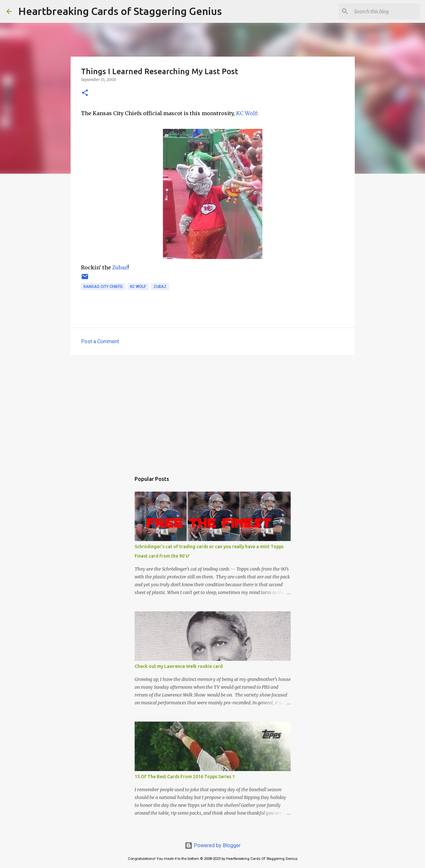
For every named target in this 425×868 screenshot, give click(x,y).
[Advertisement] (213, 410)
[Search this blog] (386, 11)
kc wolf (138, 287)
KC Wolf (246, 113)
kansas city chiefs (103, 287)
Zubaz (120, 267)
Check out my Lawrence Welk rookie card (179, 666)
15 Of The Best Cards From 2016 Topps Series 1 (185, 777)
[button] (85, 93)
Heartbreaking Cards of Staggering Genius (120, 11)
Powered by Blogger (213, 845)
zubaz (160, 287)
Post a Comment (100, 341)
